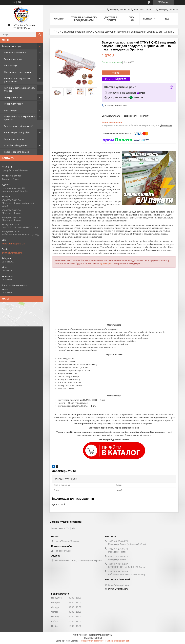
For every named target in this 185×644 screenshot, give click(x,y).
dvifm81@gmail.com (12, 253)
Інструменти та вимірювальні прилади (20, 118)
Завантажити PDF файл (63, 528)
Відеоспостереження (15, 53)
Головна (59, 19)
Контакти (149, 19)
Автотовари (11, 110)
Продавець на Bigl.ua (92, 638)
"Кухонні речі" (106, 263)
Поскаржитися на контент (92, 641)
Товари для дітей (13, 97)
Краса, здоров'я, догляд (17, 152)
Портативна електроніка (17, 72)
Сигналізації (10, 65)
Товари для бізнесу (14, 139)
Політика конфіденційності (117, 641)
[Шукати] (40, 35)
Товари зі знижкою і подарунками (84, 19)
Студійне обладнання (16, 145)
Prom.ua (108, 635)
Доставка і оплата (111, 19)
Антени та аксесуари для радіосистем (17, 80)
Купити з (116, 79)
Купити (116, 73)
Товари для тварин (14, 104)
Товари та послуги (12, 46)
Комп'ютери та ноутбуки (17, 132)
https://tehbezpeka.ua (13, 244)
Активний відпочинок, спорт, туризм (19, 89)
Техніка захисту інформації (18, 126)
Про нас (131, 19)
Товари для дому (13, 59)
